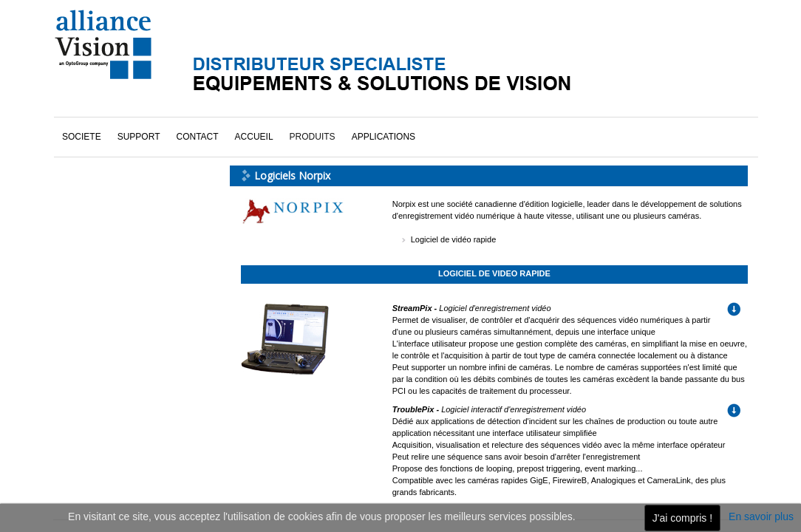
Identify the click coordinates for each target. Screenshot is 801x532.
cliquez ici (107, 397)
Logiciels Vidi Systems (121, 200)
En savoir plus (761, 516)
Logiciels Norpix (109, 180)
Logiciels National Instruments (136, 159)
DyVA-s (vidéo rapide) (119, 117)
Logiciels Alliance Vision (124, 138)
